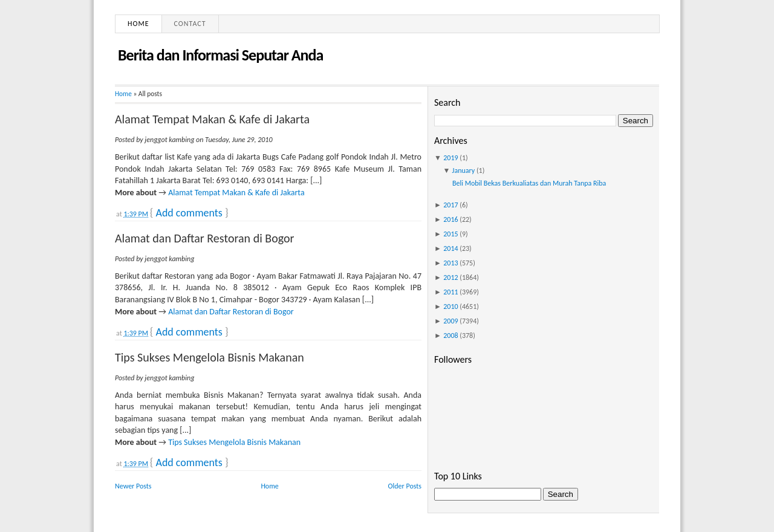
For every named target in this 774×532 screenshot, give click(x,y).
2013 (450, 263)
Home (138, 24)
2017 (450, 205)
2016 (450, 219)
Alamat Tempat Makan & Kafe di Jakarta (212, 119)
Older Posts (405, 486)
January (464, 170)
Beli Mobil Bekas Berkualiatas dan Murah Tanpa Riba (529, 183)
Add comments (189, 213)
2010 (450, 307)
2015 (450, 234)
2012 (450, 277)
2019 (450, 158)
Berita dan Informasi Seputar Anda (220, 55)
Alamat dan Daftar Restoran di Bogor (204, 238)
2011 (450, 292)
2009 (450, 321)
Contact (190, 24)
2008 (450, 336)
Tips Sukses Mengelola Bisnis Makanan (210, 357)
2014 (450, 248)
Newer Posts (133, 486)
